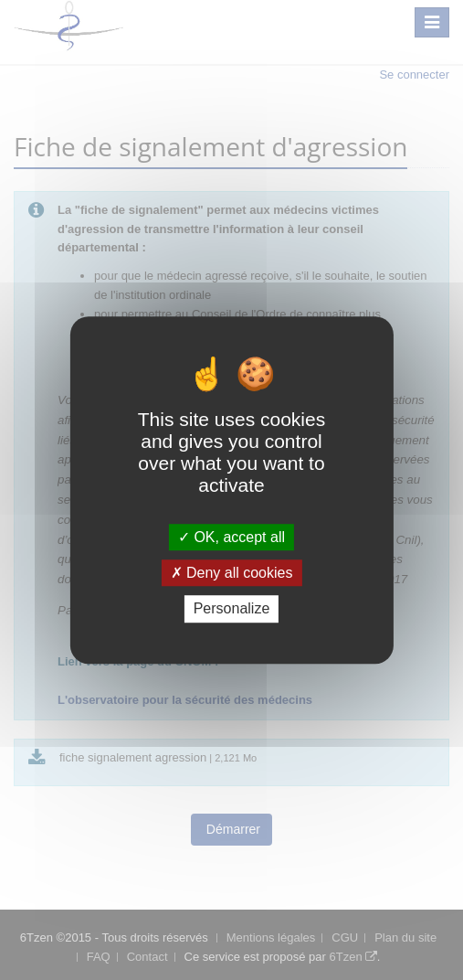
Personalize (232, 609)
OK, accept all (231, 537)
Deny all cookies (232, 573)
